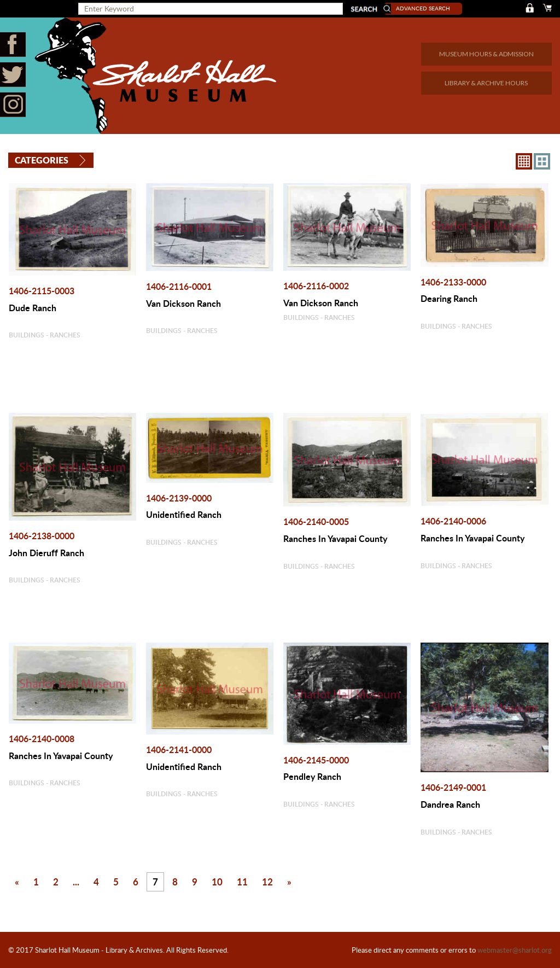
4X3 (542, 160)
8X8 (524, 160)
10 (217, 880)
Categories (42, 159)
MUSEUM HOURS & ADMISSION (486, 54)
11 (242, 880)
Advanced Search (429, 8)
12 (267, 880)
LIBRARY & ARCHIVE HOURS (486, 83)
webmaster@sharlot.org (515, 950)
